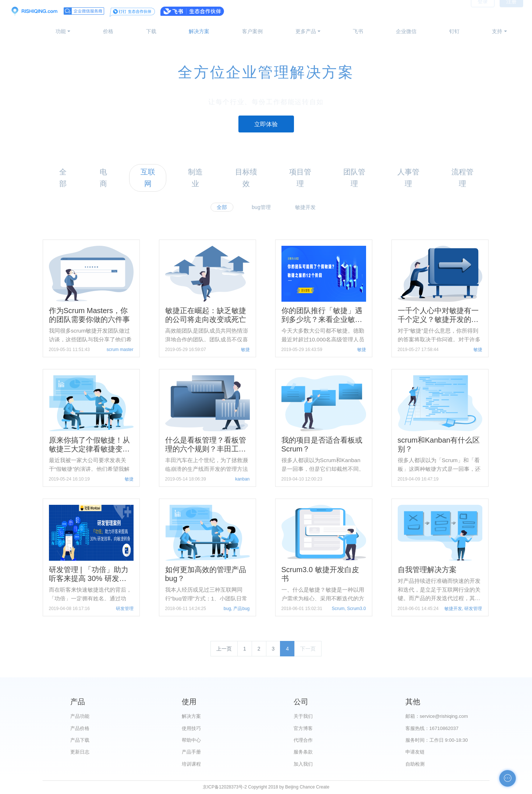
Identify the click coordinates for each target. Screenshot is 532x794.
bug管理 (261, 207)
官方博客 (303, 728)
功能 (61, 31)
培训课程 (191, 764)
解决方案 (199, 31)
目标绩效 (246, 178)
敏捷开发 (305, 207)
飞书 (358, 31)
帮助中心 (191, 740)
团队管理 (354, 178)
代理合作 (303, 740)
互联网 (148, 178)
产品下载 (80, 740)
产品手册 (191, 752)
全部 (63, 178)
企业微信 (406, 31)
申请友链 (415, 752)
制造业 (195, 178)
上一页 (224, 649)
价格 (108, 31)
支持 (497, 31)
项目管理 (300, 178)
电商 (103, 178)
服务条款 (303, 752)
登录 (483, 11)
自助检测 (415, 764)
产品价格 (80, 728)
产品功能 (80, 716)
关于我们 (303, 716)
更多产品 (306, 31)
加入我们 (303, 764)
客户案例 (252, 31)
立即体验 (266, 124)
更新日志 (80, 752)
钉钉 (454, 31)
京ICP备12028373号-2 (225, 787)
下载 (151, 31)
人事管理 (408, 178)
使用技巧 (191, 728)
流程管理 (462, 178)
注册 (511, 11)
